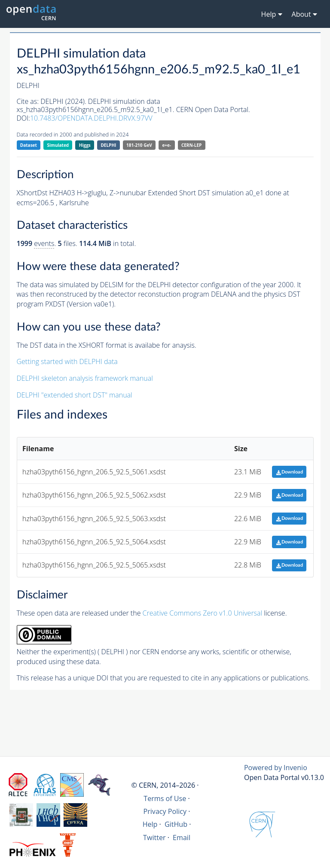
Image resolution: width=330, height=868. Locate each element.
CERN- (191, 145)
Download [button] (289, 472)
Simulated (58, 145)
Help (150, 824)
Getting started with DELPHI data (67, 361)
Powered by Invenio (276, 768)
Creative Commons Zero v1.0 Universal (203, 613)
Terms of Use (165, 798)
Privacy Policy (165, 811)
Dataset (29, 145)
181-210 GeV (139, 145)
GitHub (176, 824)
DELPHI (108, 145)
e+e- (167, 145)
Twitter (154, 838)
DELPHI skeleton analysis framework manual (85, 378)
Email (182, 838)
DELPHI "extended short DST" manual (75, 395)
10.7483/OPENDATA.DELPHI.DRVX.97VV (91, 118)
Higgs (85, 145)
